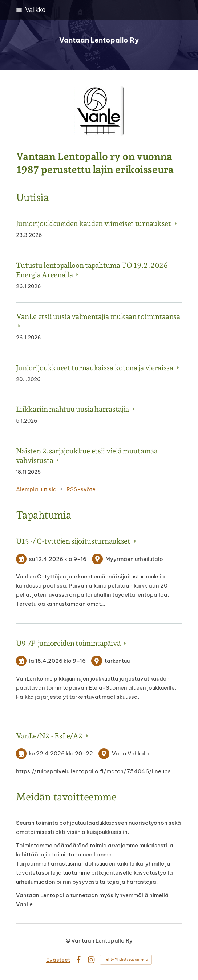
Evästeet (58, 960)
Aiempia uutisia (36, 489)
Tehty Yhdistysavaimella (126, 959)
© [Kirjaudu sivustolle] (68, 941)
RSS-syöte (81, 489)
